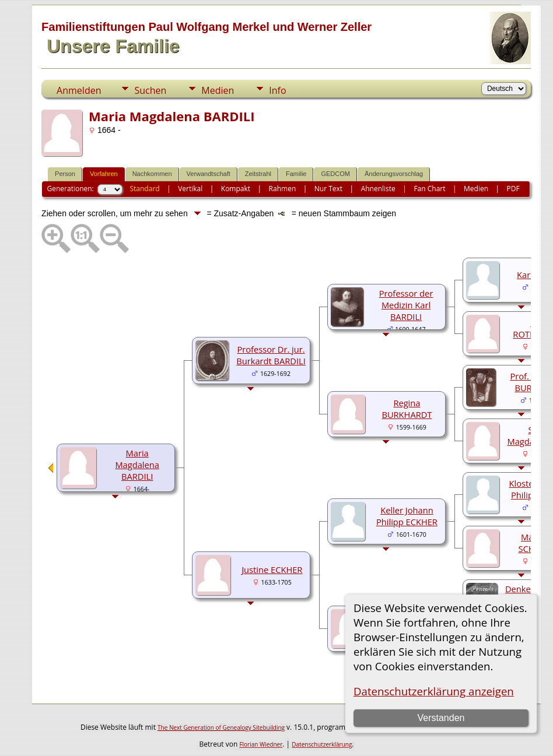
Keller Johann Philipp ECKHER (407, 516)
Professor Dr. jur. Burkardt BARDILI (271, 355)
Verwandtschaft (209, 174)
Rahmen (283, 189)
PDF (513, 189)
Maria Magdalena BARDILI (137, 465)
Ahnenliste (378, 189)
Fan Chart (429, 189)
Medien (218, 90)
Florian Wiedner (261, 744)
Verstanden (441, 718)
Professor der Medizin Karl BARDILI (406, 305)
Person (65, 174)
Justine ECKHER (272, 569)
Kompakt (236, 189)
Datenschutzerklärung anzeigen (434, 691)
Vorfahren (104, 174)
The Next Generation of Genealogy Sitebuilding (221, 727)
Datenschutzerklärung (322, 744)
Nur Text (328, 189)
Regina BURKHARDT (407, 409)
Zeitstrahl (258, 174)
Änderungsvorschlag (394, 174)
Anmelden (79, 90)
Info (277, 90)
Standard (144, 189)
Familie (296, 174)
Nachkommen (152, 174)
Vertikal (190, 189)
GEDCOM (335, 174)
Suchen (150, 90)
